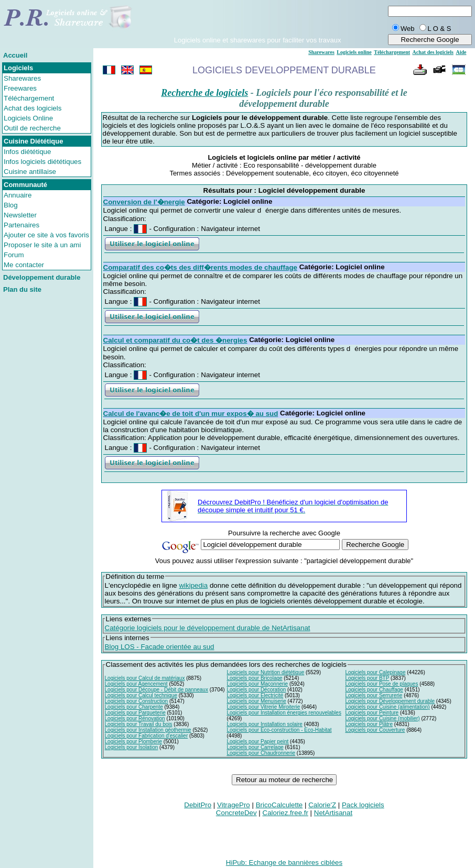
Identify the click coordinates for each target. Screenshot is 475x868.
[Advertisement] (257, 20)
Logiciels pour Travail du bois (139, 724)
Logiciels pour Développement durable (390, 701)
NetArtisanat (333, 813)
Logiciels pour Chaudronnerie (261, 753)
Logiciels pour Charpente (134, 707)
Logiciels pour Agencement (136, 684)
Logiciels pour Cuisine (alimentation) (387, 707)
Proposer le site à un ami (42, 245)
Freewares (20, 88)
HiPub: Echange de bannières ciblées (284, 862)
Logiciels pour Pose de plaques (381, 684)
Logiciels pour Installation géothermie (148, 730)
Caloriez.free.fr (285, 813)
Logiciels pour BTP (367, 678)
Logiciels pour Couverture (375, 730)
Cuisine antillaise (30, 172)
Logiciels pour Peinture (372, 713)
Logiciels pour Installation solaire (265, 724)
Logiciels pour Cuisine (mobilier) (382, 718)
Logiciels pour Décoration (256, 690)
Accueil (15, 55)
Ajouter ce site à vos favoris (46, 235)
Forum (14, 255)
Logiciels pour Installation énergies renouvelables (284, 713)
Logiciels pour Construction (137, 701)
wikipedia (193, 585)
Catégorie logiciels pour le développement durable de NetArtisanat (208, 628)
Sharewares (22, 78)
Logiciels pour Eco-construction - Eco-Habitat (279, 730)
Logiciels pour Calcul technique (141, 695)
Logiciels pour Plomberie (134, 741)
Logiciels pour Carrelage (255, 747)
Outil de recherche (32, 128)
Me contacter (24, 265)
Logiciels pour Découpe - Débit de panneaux (156, 690)
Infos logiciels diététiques (42, 162)
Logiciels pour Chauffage (374, 690)
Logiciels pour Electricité (255, 695)
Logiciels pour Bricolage (254, 678)
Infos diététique (27, 152)
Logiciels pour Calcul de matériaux (145, 678)
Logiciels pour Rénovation (135, 718)
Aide (461, 52)
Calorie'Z (322, 805)
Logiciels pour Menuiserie (256, 701)
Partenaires (21, 225)
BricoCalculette (279, 805)
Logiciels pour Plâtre (369, 724)
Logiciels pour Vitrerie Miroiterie (263, 707)
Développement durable (42, 277)
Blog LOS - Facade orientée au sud (160, 647)
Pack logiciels (363, 805)
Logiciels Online (28, 118)
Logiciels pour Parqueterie (135, 713)
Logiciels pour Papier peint (257, 741)
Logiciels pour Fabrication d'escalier (147, 736)
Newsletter (20, 215)
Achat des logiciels (33, 108)
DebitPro (198, 805)
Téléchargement (29, 98)
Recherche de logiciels (204, 93)
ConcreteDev (236, 813)
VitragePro (234, 805)
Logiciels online (354, 52)
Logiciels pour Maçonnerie (257, 684)
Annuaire (18, 195)
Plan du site (22, 289)
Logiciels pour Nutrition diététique (265, 672)
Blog (11, 205)
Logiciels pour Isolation (132, 747)
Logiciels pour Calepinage (375, 672)
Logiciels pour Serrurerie (374, 695)
